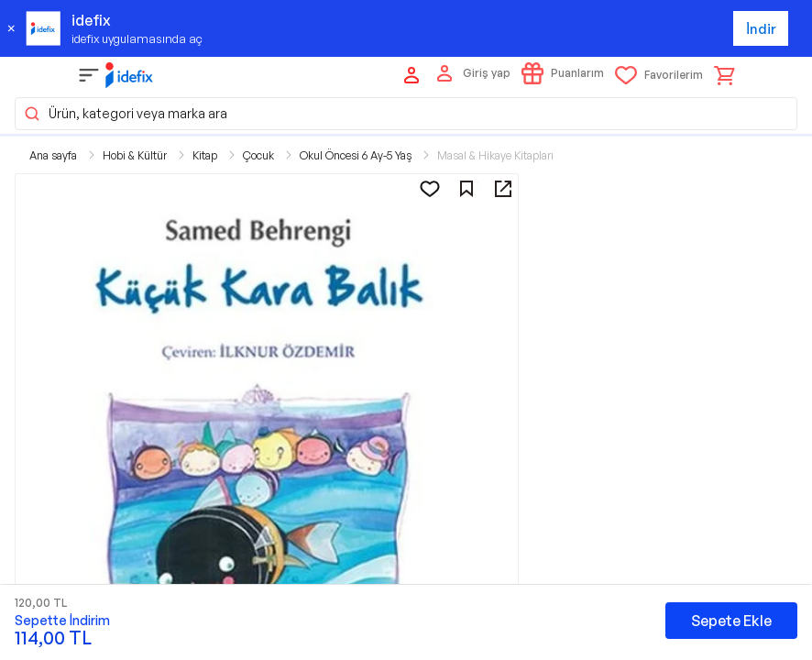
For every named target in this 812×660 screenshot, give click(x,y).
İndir (761, 29)
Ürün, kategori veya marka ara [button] (125, 114)
